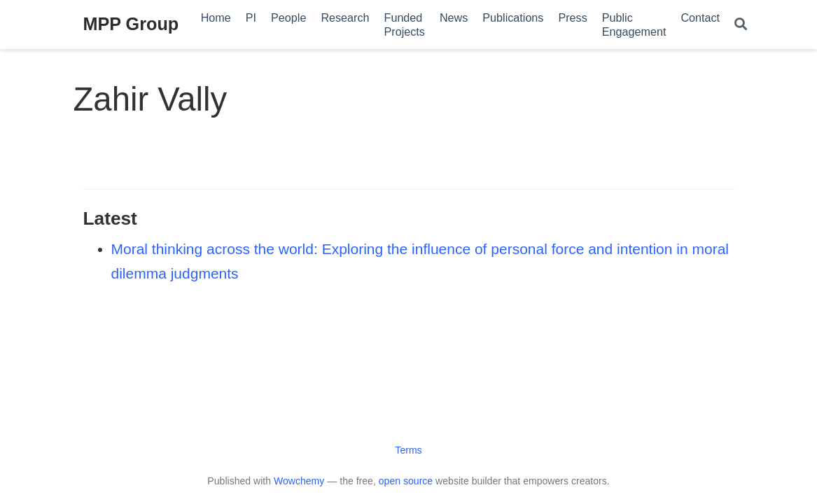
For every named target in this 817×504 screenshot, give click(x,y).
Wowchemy (299, 481)
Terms (408, 450)
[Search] (741, 25)
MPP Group (131, 24)
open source (406, 481)
